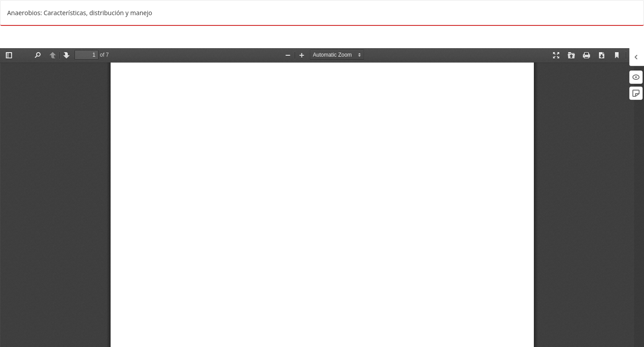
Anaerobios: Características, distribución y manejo (80, 13)
